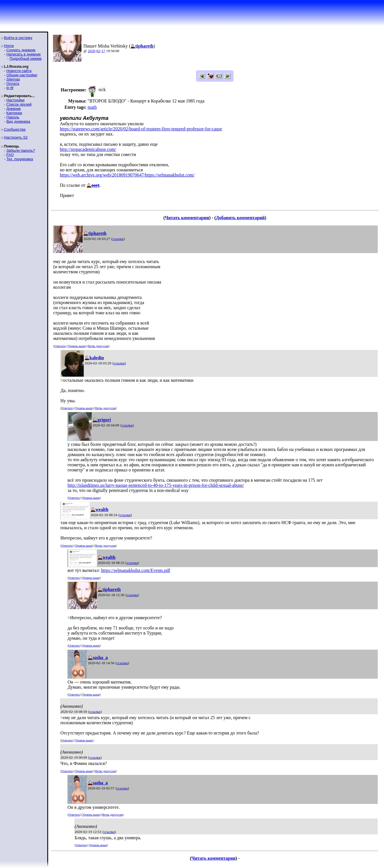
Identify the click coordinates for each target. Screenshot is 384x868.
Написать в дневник (23, 54)
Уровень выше (77, 346)
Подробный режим (25, 59)
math (92, 107)
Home (9, 46)
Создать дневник (21, 50)
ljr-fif (10, 88)
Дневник (13, 109)
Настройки (15, 100)
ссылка (118, 239)
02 (98, 51)
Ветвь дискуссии (98, 346)
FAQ (10, 155)
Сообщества (15, 129)
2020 (91, 51)
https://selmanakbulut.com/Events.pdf (136, 570)
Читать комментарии (187, 218)
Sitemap (13, 79)
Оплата (13, 84)
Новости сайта (19, 71)
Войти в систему (18, 38)
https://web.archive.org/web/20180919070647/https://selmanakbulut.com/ (127, 175)
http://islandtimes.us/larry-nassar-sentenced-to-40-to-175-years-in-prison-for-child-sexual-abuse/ (156, 485)
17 (103, 51)
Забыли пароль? (21, 150)
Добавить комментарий (240, 218)
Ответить (60, 346)
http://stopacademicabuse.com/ (88, 149)
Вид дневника (18, 121)
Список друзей (19, 104)
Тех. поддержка (20, 159)
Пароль (13, 117)
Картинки (14, 113)
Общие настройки (22, 75)
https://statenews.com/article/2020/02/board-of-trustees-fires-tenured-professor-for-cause (141, 129)
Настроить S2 (16, 137)
